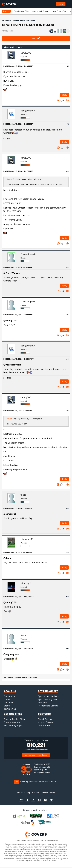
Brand (7, 706)
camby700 (26, 53)
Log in (61, 4)
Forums (6, 11)
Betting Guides (48, 691)
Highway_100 (27, 539)
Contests (44, 714)
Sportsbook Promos (41, 11)
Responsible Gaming (48, 706)
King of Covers (45, 722)
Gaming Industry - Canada (24, 20)
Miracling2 (26, 583)
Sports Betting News (48, 699)
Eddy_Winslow (28, 111)
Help (28, 793)
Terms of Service (48, 793)
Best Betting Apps (13, 725)
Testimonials (10, 709)
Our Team (9, 703)
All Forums (6, 20)
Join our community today (36, 755)
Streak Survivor (46, 719)
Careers (8, 699)
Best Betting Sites (22, 11)
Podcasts (43, 703)
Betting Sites (13, 714)
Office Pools (44, 725)
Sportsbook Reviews (48, 696)
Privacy (35, 793)
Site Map (21, 793)
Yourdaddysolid (28, 254)
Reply (64, 95)
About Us (10, 691)
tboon (23, 495)
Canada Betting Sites (14, 719)
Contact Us (10, 696)
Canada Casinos (12, 722)
